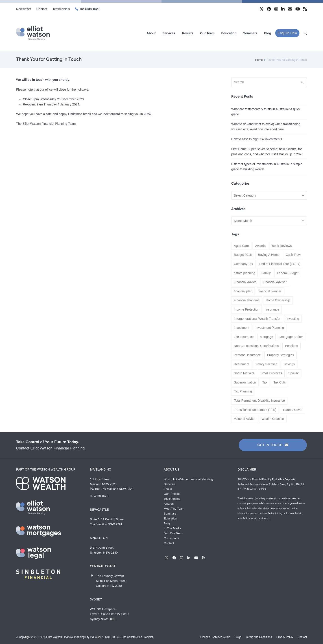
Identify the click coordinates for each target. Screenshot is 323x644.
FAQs (238, 637)
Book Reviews (282, 246)
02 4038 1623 (90, 9)
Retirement (242, 364)
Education (170, 518)
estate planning (245, 273)
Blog (167, 523)
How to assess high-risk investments (257, 139)
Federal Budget (288, 273)
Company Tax (243, 264)
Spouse (294, 373)
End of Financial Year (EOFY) (280, 264)
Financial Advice (245, 282)
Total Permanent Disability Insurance (259, 401)
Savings (289, 364)
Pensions (292, 346)
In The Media (172, 528)
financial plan (243, 291)
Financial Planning (247, 300)
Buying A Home (269, 255)
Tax (265, 382)
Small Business (271, 373)
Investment (242, 328)
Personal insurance (247, 355)
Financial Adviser (275, 282)
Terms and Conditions (259, 637)
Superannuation (245, 382)
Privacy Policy (285, 637)
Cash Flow (293, 255)
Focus (168, 489)
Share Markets (244, 373)
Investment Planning (270, 328)
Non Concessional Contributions (256, 346)
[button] (305, 33)
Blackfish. (149, 637)
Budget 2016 (243, 255)
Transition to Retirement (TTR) (255, 410)
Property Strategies (280, 355)
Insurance (272, 309)
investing (293, 319)
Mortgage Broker (291, 337)
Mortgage (267, 337)
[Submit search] (302, 82)
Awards (260, 246)
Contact (169, 543)
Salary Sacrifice (266, 364)
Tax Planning (243, 391)
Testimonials (172, 499)
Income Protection (247, 309)
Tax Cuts (279, 382)
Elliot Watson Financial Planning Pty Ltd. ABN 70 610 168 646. (83, 637)
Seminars (170, 514)
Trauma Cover (293, 410)
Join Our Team (173, 533)
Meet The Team (174, 509)
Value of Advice (245, 419)
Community (171, 538)
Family (266, 273)
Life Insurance (244, 337)
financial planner (270, 291)
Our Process (172, 494)
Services (169, 484)
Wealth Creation (273, 419)
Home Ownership (278, 300)
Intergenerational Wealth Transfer (257, 319)
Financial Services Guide (215, 637)
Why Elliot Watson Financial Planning (188, 479)
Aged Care (241, 246)
